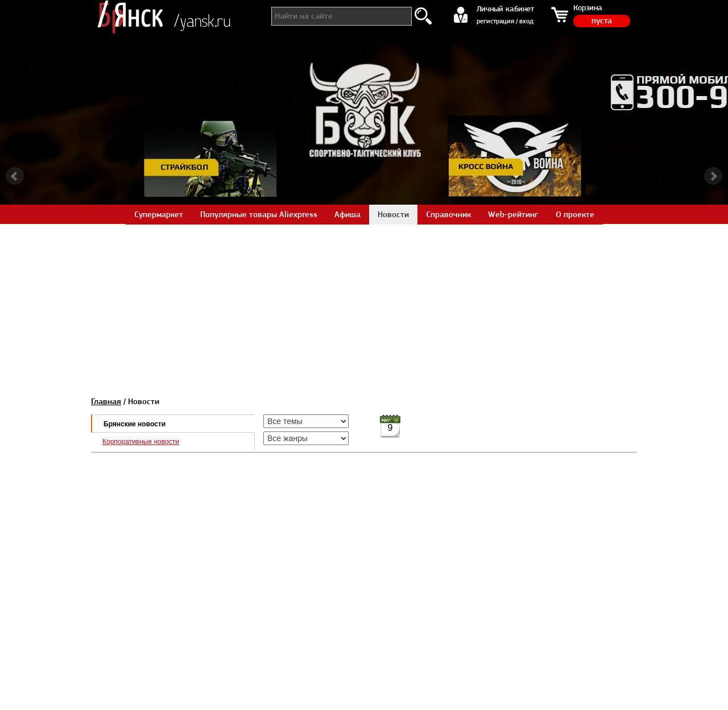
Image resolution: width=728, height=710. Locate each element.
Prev (15, 176)
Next (713, 176)
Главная (106, 401)
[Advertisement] (364, 304)
